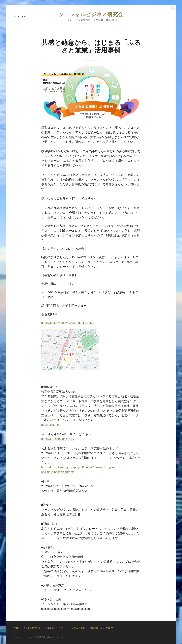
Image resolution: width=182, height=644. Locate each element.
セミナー (63, 628)
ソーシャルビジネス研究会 (91, 14)
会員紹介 (50, 628)
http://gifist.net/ (51, 425)
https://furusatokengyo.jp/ (58, 439)
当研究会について (32, 628)
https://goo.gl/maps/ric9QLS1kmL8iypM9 (68, 323)
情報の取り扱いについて (102, 628)
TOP (16, 628)
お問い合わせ (79, 628)
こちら (46, 590)
